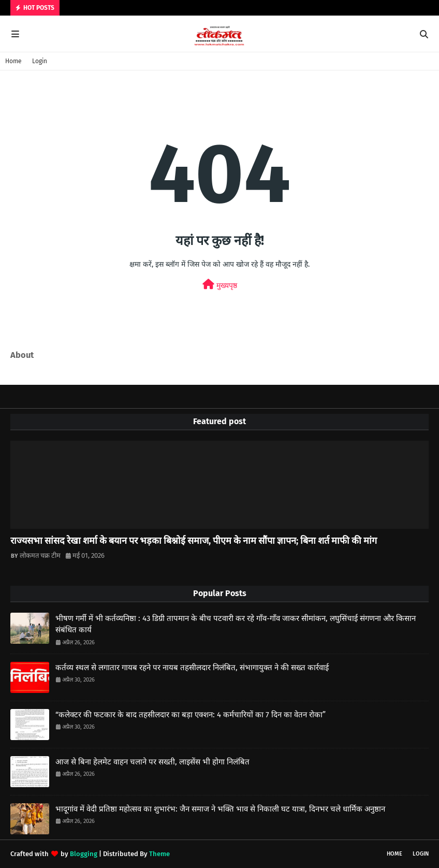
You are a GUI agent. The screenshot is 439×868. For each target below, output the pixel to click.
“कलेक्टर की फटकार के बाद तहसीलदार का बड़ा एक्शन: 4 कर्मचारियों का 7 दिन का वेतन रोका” (191, 715)
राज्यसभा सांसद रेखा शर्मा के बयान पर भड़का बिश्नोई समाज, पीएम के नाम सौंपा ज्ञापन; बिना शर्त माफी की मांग (194, 541)
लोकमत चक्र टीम (40, 555)
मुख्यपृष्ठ (220, 285)
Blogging (84, 854)
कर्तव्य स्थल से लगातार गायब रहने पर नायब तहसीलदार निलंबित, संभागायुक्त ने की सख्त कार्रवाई (192, 668)
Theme (159, 854)
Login (40, 61)
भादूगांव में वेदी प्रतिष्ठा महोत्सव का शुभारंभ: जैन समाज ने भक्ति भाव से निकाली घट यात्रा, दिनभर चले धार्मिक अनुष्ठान (220, 809)
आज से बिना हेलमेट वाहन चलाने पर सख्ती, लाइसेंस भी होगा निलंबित (152, 762)
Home (13, 61)
